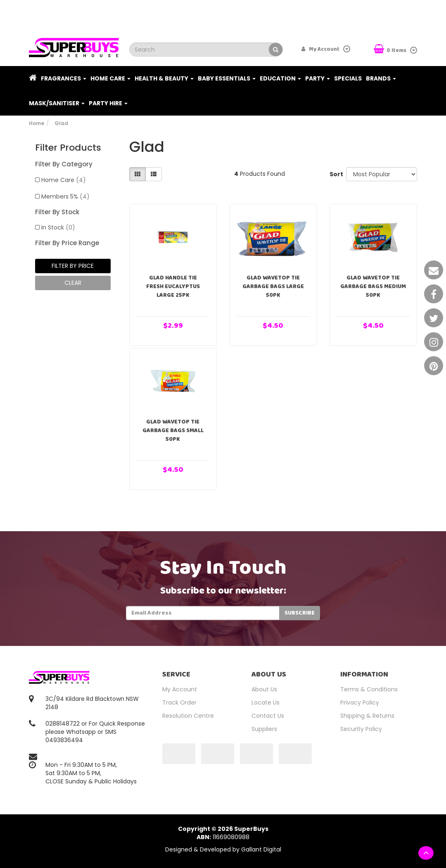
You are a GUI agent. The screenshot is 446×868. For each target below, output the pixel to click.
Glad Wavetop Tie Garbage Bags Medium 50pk (373, 286)
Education (280, 78)
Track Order (179, 702)
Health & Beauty (164, 78)
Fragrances (64, 78)
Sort (335, 174)
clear (73, 283)
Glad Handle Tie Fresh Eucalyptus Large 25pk (173, 286)
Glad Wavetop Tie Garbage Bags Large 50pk (273, 286)
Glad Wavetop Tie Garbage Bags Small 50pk (173, 430)
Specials (348, 78)
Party (318, 78)
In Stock (58, 227)
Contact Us (268, 716)
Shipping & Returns (367, 716)
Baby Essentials (227, 78)
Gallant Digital (261, 849)
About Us (264, 689)
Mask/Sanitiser (57, 103)
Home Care (110, 78)
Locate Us (266, 702)
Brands (381, 78)
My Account (180, 689)
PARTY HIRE (108, 103)
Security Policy (361, 729)
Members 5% (65, 196)
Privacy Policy (360, 702)
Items (391, 50)
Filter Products (68, 148)
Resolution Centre (188, 716)
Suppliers (264, 729)
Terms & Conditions (369, 689)
